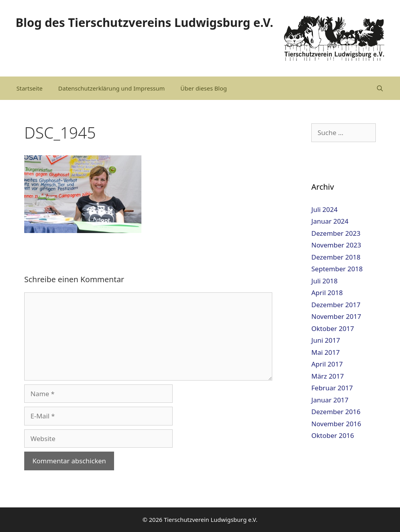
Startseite (29, 88)
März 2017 (328, 376)
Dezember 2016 (336, 412)
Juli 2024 (324, 209)
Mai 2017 (326, 352)
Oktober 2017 (333, 328)
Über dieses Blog (204, 88)
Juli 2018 (324, 281)
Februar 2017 (332, 388)
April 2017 (327, 364)
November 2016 (336, 424)
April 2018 (327, 293)
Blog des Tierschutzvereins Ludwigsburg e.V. (144, 22)
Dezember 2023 (336, 233)
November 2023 (336, 245)
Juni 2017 (326, 340)
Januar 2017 (330, 400)
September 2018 (337, 269)
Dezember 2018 (336, 257)
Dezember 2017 (336, 305)
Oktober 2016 (333, 435)
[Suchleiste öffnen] (380, 88)
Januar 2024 (330, 221)
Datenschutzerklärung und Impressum (112, 88)
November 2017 (336, 316)
